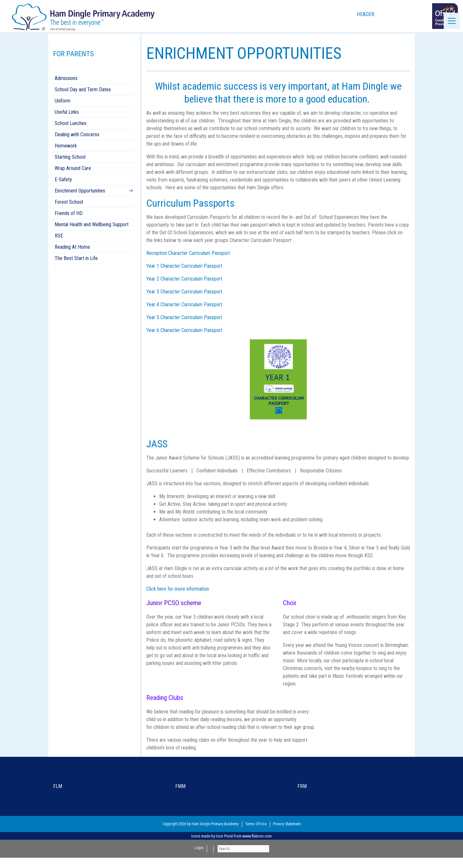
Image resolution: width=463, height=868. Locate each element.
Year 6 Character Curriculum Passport (184, 330)
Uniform (63, 101)
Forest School (69, 202)
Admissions (66, 78)
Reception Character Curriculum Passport (188, 253)
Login (199, 848)
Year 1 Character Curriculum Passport (184, 266)
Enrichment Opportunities (80, 191)
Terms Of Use (256, 824)
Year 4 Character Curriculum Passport (184, 304)
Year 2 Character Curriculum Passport (184, 279)
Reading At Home (72, 247)
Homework (66, 146)
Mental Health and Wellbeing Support (92, 224)
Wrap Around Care (73, 168)
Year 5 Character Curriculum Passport (184, 317)
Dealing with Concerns (77, 134)
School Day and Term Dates (83, 89)
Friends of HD (69, 213)
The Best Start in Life (76, 258)
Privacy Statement (287, 824)
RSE (59, 236)
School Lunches (71, 123)
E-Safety (63, 179)
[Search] (243, 849)
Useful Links (67, 112)
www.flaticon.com (257, 836)
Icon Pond (224, 836)
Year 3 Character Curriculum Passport (184, 292)
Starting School (70, 157)
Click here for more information (178, 589)
